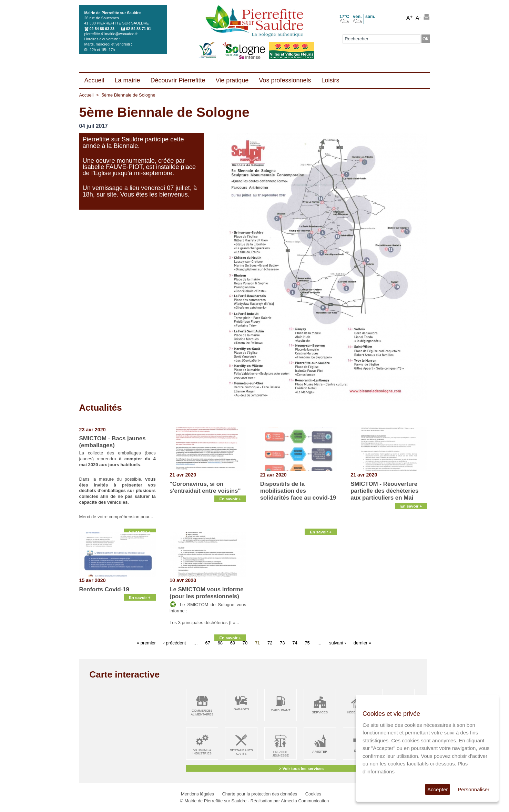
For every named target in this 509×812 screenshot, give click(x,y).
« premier (146, 643)
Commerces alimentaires (202, 713)
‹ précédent (174, 643)
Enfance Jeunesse (281, 754)
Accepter (437, 789)
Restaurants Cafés (241, 752)
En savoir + (140, 524)
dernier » (362, 643)
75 (307, 643)
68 (220, 643)
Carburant (281, 710)
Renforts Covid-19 (104, 589)
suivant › (338, 643)
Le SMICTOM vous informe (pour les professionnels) (207, 593)
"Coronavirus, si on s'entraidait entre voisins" (205, 487)
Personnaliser (474, 789)
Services (320, 712)
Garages (241, 709)
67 (208, 643)
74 (295, 643)
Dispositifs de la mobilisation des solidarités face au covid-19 (298, 491)
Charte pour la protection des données (260, 794)
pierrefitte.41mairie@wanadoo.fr (111, 34)
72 (270, 643)
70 (245, 643)
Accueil (86, 95)
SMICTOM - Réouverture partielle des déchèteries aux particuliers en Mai (384, 491)
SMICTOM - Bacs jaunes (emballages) (113, 442)
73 (282, 643)
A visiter (320, 752)
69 (233, 643)
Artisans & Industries (202, 752)
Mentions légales (197, 794)
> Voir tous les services (301, 768)
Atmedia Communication (305, 801)
